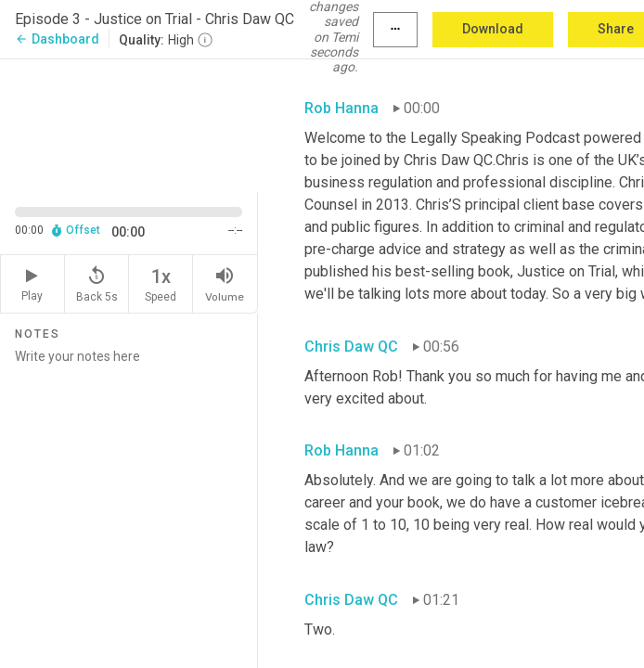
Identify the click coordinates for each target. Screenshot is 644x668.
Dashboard (57, 39)
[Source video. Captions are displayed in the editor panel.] (129, 124)
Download (493, 29)
